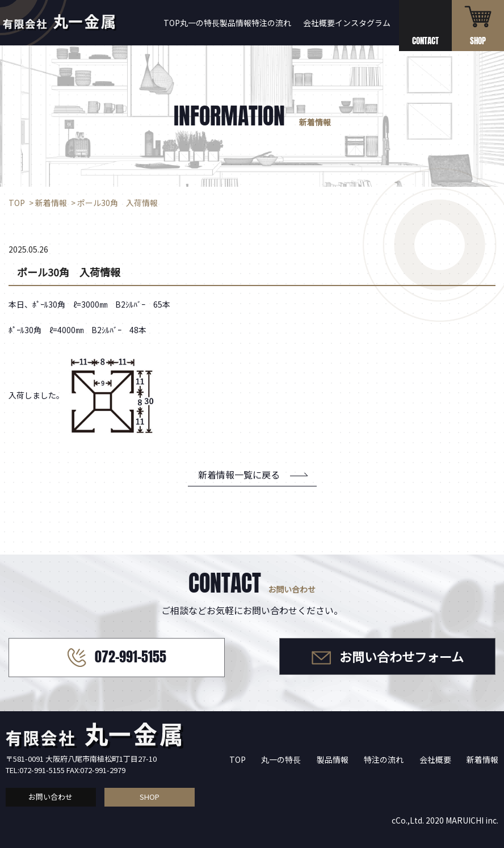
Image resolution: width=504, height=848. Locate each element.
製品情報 (236, 23)
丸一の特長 (200, 23)
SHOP (150, 797)
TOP (172, 23)
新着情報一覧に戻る (239, 475)
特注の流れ (271, 23)
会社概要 (319, 23)
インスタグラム (363, 23)
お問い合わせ (51, 797)
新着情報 (482, 759)
